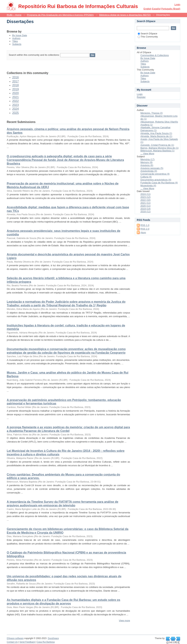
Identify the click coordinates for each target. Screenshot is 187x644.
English (147, 9)
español (156, 9)
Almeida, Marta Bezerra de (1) (156, 136)
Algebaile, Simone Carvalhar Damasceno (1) (155, 129)
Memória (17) (147, 159)
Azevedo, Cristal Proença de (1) (157, 145)
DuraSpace (53, 638)
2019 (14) (146, 209)
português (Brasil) (171, 9)
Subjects (17, 44)
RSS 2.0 (145, 229)
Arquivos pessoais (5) (152, 168)
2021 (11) (146, 203)
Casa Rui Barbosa (46, 642)
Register (141, 97)
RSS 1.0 (145, 225)
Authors (16, 38)
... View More (147, 154)
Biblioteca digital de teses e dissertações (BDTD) (125, 15)
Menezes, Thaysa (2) (152, 113)
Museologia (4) (148, 186)
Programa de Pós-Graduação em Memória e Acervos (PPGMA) (60, 15)
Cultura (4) (146, 177)
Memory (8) (146, 162)
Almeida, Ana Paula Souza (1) (156, 133)
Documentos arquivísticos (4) (156, 180)
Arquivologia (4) (149, 171)
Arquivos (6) (147, 165)
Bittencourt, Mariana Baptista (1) (157, 151)
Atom (143, 232)
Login (177, 4)
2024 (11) (146, 194)
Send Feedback (27, 642)
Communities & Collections (155, 55)
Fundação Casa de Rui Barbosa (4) (159, 183)
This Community (148, 37)
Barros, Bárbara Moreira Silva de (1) (160, 148)
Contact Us (12, 642)
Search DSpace (147, 34)
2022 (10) (146, 200)
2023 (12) (146, 197)
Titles (15, 41)
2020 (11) (146, 206)
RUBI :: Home (14, 15)
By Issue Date (20, 35)
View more (124, 621)
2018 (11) (146, 211)
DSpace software (15, 638)
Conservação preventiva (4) (155, 174)
